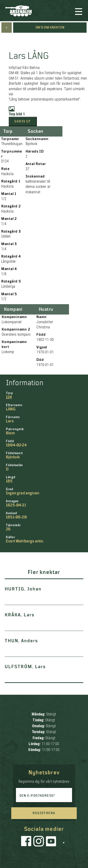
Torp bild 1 (17, 111)
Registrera (44, 813)
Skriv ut (23, 121)
